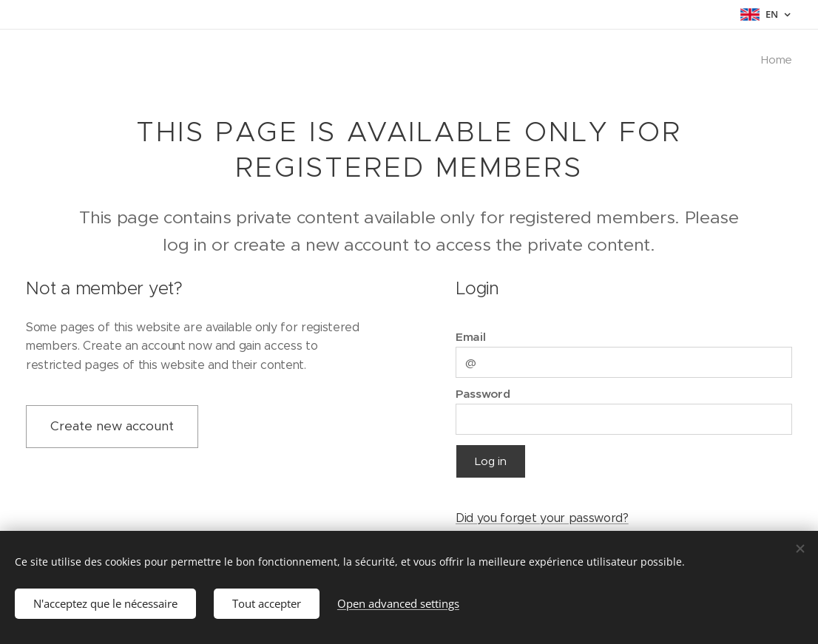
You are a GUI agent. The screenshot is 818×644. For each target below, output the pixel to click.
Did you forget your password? (542, 517)
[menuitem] (774, 60)
